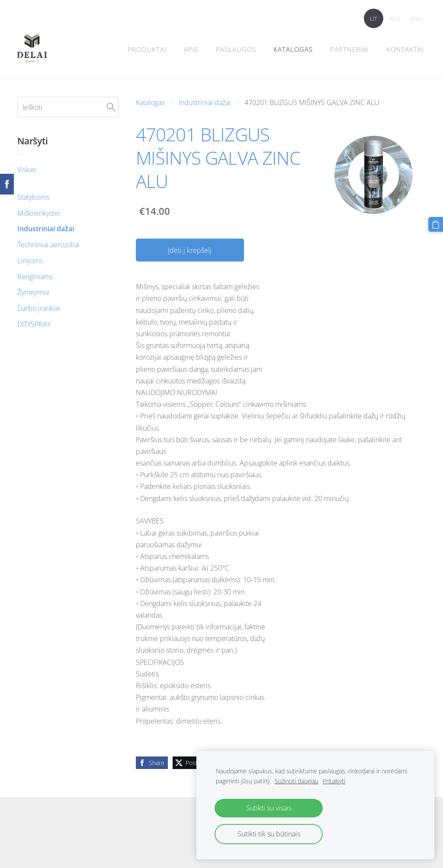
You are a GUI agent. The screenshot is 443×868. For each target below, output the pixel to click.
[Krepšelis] (436, 224)
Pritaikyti (334, 781)
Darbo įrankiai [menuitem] (39, 308)
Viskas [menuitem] (27, 169)
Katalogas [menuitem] (293, 49)
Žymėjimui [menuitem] (33, 292)
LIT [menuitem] (374, 19)
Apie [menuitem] (191, 49)
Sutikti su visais (269, 808)
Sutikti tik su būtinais (269, 834)
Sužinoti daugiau (297, 781)
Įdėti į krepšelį (190, 250)
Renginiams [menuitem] (35, 277)
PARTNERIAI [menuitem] (350, 49)
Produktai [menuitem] (147, 49)
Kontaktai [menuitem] (405, 49)
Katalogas (150, 102)
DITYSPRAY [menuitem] (34, 324)
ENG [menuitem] (416, 19)
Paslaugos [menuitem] (236, 49)
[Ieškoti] (68, 107)
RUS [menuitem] (395, 19)
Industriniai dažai (205, 102)
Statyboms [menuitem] (33, 197)
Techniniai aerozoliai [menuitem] (48, 245)
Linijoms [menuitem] (30, 261)
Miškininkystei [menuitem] (39, 213)
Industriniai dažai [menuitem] (46, 229)
